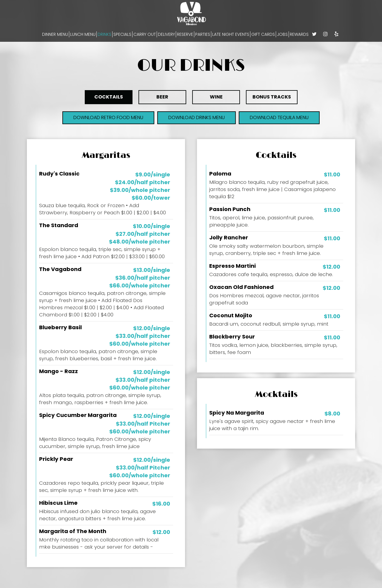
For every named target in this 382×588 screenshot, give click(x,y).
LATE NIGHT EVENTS (231, 34)
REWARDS (299, 34)
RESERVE (185, 34)
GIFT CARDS (263, 34)
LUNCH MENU (83, 34)
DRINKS (104, 34)
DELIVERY (166, 34)
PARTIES (203, 34)
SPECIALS (122, 34)
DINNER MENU (55, 34)
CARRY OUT (145, 34)
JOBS (282, 34)
